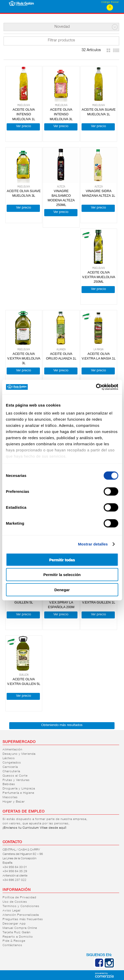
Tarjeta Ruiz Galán (16, 932)
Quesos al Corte (15, 776)
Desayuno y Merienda (19, 754)
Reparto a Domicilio (18, 937)
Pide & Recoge (14, 941)
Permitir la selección (62, 575)
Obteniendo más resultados (62, 725)
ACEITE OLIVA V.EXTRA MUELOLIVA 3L (24, 358)
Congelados (12, 763)
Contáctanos (12, 945)
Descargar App (14, 924)
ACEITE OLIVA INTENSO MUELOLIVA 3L (61, 114)
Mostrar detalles (93, 544)
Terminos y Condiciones (21, 906)
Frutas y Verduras (16, 780)
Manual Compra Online (20, 928)
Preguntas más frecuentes (23, 919)
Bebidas (9, 784)
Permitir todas (62, 559)
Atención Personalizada (21, 915)
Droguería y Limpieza (19, 789)
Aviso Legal (12, 911)
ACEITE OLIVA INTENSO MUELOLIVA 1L (24, 114)
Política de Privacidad (19, 898)
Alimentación (12, 750)
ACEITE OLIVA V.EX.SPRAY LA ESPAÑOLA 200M (61, 602)
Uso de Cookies (15, 902)
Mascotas (10, 797)
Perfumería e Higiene (18, 793)
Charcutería (11, 771)
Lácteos (9, 758)
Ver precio (24, 126)
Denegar (62, 590)
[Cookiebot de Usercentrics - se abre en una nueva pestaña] (96, 387)
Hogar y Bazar (14, 802)
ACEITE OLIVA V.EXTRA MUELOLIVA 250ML (99, 277)
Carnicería (10, 767)
